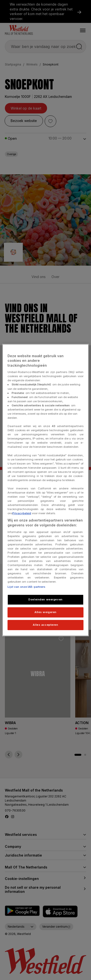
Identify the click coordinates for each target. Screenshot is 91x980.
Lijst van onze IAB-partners (26, 587)
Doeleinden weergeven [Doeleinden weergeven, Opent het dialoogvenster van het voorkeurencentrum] (45, 600)
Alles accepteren (45, 625)
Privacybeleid (22, 513)
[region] (45, 490)
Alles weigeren (45, 612)
